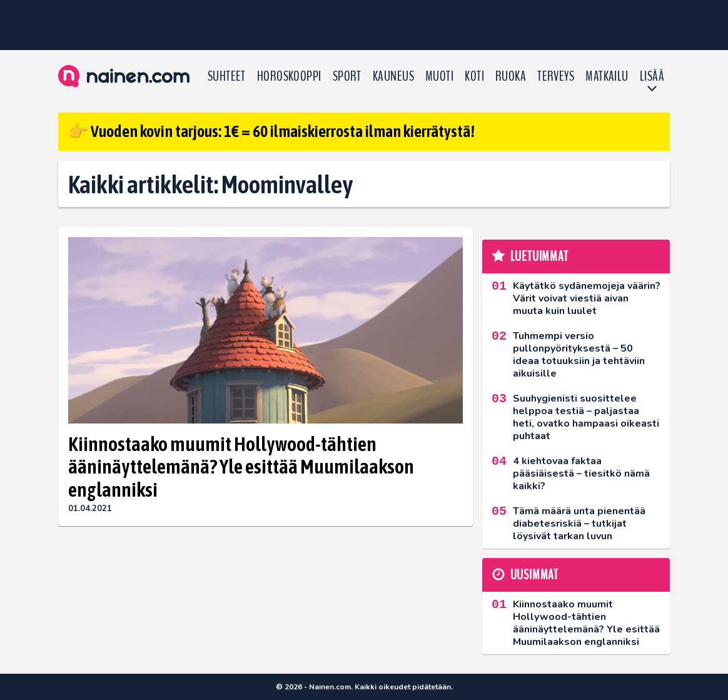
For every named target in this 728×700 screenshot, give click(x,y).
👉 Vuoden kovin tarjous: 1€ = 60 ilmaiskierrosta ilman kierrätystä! (271, 131)
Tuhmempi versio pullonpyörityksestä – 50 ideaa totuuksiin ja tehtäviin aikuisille (579, 355)
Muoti (439, 76)
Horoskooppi (289, 76)
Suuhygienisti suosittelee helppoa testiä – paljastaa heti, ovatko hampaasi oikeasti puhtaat (586, 417)
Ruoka (511, 76)
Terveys (556, 76)
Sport (347, 76)
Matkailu (607, 76)
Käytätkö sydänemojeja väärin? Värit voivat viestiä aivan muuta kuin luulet (587, 298)
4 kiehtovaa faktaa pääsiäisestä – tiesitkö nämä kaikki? (581, 474)
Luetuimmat (539, 256)
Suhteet (227, 76)
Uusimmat (534, 575)
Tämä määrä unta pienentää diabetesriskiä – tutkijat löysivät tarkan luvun (579, 524)
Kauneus (393, 76)
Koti (474, 76)
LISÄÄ (652, 76)
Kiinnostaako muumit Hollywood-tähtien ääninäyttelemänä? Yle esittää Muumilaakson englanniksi (241, 467)
